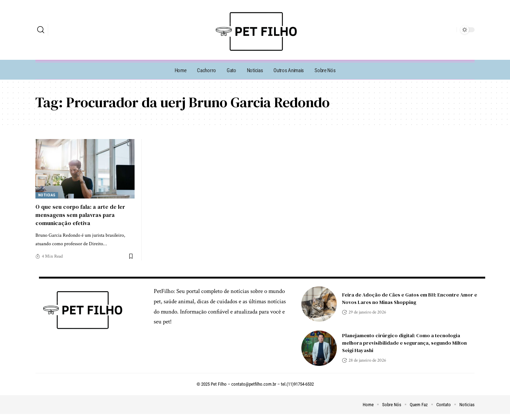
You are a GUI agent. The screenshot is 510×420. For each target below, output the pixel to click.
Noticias (47, 195)
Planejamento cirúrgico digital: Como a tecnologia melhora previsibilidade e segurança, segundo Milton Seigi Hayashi (404, 343)
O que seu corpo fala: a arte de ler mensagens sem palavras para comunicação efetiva (80, 215)
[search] (41, 30)
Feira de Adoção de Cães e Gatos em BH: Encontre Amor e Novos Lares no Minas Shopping (410, 298)
